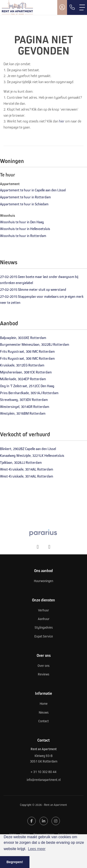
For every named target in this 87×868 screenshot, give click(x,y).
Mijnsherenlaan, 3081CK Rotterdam (26, 372)
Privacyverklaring (44, 834)
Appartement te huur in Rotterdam (25, 197)
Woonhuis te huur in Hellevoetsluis (25, 229)
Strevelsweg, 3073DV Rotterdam (24, 400)
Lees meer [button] (37, 849)
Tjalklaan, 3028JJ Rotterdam (21, 462)
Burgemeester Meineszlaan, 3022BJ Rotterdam (35, 344)
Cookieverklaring (68, 834)
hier (62, 121)
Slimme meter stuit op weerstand (33, 289)
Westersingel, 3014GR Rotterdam (25, 407)
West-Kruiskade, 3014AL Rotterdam (27, 469)
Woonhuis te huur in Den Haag (22, 222)
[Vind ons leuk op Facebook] (32, 821)
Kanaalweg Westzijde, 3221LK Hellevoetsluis (32, 455)
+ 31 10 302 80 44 (43, 772)
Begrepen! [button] (15, 862)
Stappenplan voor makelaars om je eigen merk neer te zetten (42, 299)
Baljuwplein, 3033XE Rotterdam (23, 338)
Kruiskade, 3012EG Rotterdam (22, 365)
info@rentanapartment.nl (44, 780)
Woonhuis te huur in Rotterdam (23, 236)
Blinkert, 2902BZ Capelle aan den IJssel (28, 449)
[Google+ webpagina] (56, 821)
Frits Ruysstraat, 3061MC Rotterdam (27, 351)
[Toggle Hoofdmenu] (82, 7)
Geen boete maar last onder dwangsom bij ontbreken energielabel (39, 280)
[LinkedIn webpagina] (44, 821)
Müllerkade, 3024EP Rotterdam (23, 379)
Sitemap (25, 834)
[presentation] (38, 547)
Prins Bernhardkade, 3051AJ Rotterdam (29, 393)
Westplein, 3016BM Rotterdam (23, 413)
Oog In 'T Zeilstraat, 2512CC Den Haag (27, 386)
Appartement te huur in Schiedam (24, 204)
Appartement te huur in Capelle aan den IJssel (33, 190)
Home (13, 834)
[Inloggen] (62, 7)
